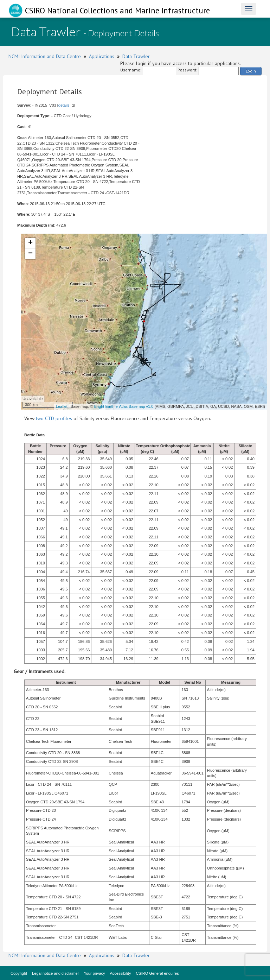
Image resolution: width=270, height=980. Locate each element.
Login (251, 71)
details (64, 105)
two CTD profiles (54, 418)
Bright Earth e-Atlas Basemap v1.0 (124, 406)
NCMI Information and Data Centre (45, 56)
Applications (102, 56)
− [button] (30, 254)
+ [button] (30, 243)
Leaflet (62, 406)
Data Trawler (136, 56)
